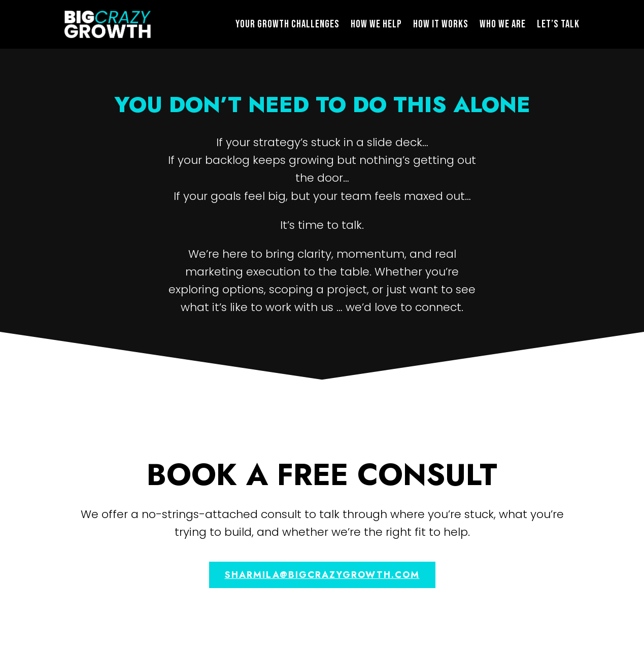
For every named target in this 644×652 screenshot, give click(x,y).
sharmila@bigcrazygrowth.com (322, 575)
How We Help (376, 24)
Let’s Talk (558, 24)
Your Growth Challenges (287, 24)
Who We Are (503, 24)
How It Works (441, 24)
